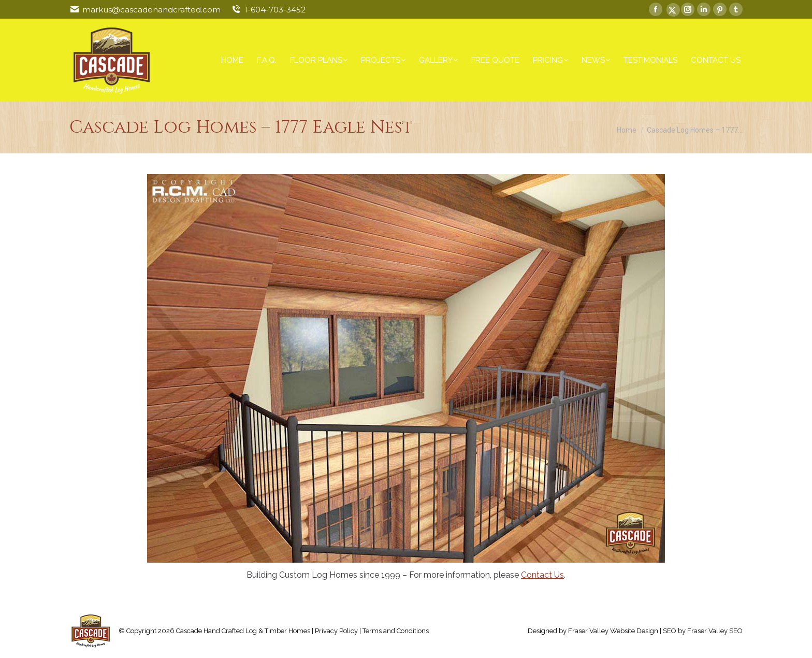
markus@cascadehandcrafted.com (151, 10)
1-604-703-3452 (275, 10)
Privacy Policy (336, 631)
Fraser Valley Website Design (613, 631)
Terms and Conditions (396, 631)
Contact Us (542, 575)
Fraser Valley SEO (715, 631)
